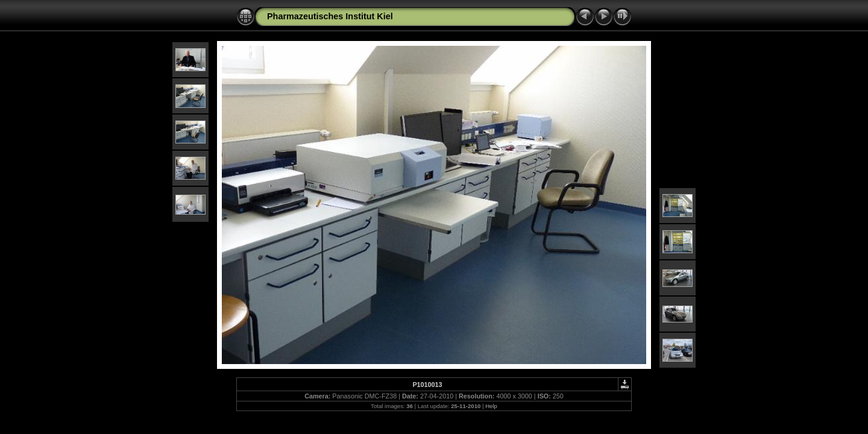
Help (491, 406)
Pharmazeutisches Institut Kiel (330, 16)
